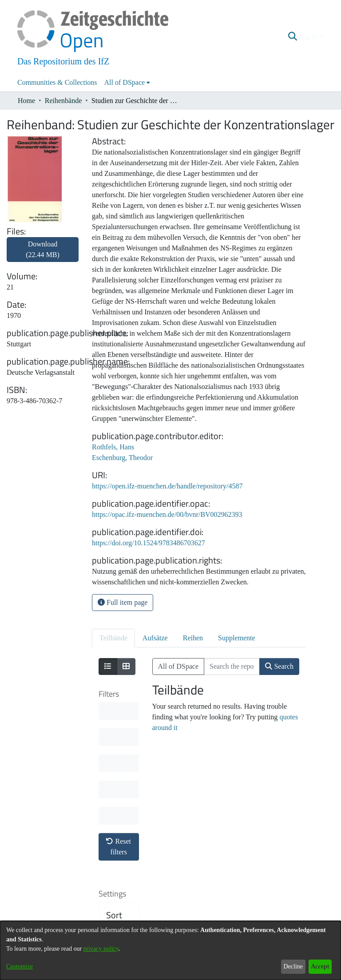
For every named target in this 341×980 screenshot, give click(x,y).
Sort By (114, 790)
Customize (20, 966)
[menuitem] (127, 83)
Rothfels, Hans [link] (113, 447)
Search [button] (279, 666)
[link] (43, 255)
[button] (293, 37)
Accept (320, 966)
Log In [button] (309, 37)
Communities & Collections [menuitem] (57, 82)
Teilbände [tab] (113, 638)
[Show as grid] (126, 667)
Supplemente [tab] (237, 638)
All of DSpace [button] (125, 82)
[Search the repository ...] (232, 667)
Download (43, 249)
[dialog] (170, 950)
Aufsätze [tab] (155, 638)
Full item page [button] (123, 602)
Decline (293, 966)
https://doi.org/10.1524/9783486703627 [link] (149, 543)
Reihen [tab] (193, 638)
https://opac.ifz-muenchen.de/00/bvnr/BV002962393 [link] (167, 514)
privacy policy (101, 949)
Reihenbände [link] (63, 101)
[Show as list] (108, 667)
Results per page (120, 862)
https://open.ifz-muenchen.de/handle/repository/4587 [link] (167, 486)
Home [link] (26, 101)
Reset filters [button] (119, 716)
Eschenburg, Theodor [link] (122, 458)
